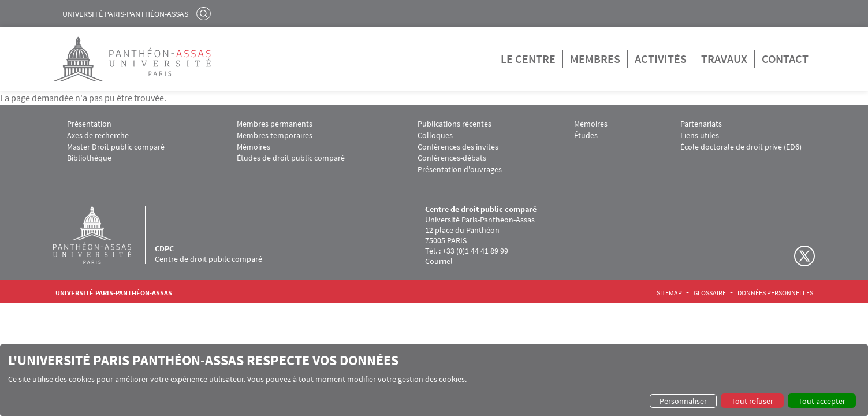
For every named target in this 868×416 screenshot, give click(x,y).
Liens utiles (700, 135)
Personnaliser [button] (683, 401)
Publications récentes (455, 124)
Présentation (89, 124)
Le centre (528, 59)
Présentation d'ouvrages (460, 170)
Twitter (804, 256)
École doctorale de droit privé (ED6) (741, 147)
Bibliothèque (89, 158)
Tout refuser (752, 401)
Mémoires (254, 147)
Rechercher (205, 13)
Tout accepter (822, 401)
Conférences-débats (452, 158)
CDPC (164, 248)
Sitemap (669, 293)
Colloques (435, 135)
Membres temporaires (275, 135)
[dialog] (434, 380)
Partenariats (701, 124)
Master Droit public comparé (116, 147)
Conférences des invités (458, 147)
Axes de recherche (98, 135)
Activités (661, 59)
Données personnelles (775, 293)
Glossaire (710, 293)
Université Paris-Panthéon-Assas (125, 14)
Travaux (724, 59)
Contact (785, 59)
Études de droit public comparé (291, 158)
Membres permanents (275, 124)
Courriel (439, 261)
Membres (595, 59)
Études (586, 135)
